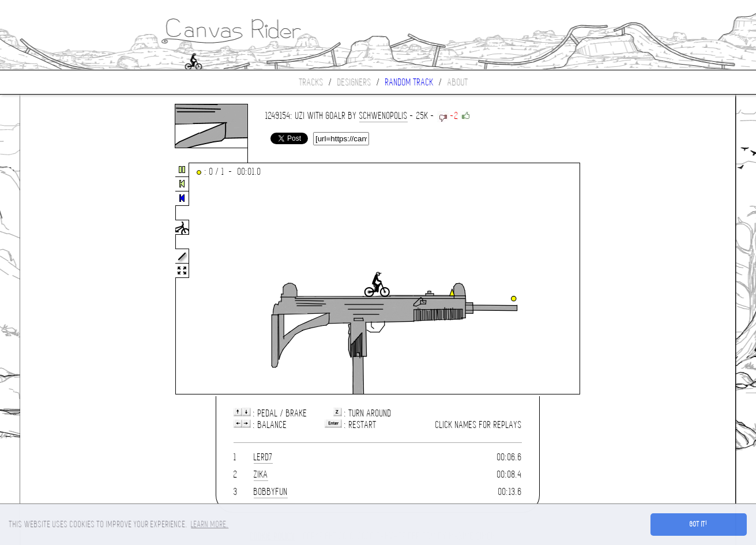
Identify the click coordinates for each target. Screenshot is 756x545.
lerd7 (263, 457)
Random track (409, 82)
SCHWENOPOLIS (383, 116)
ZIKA (261, 474)
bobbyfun (271, 492)
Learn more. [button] (210, 524)
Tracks (311, 82)
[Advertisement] (69, 279)
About (458, 82)
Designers (354, 82)
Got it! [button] (699, 524)
